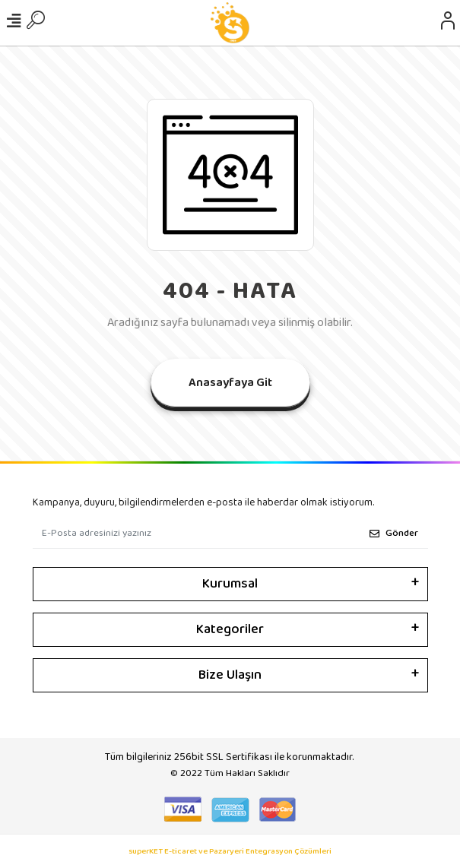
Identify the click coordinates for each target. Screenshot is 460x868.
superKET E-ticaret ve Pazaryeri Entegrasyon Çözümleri (230, 852)
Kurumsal (230, 584)
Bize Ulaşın (230, 675)
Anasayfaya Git (230, 383)
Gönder (394, 533)
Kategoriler (230, 629)
